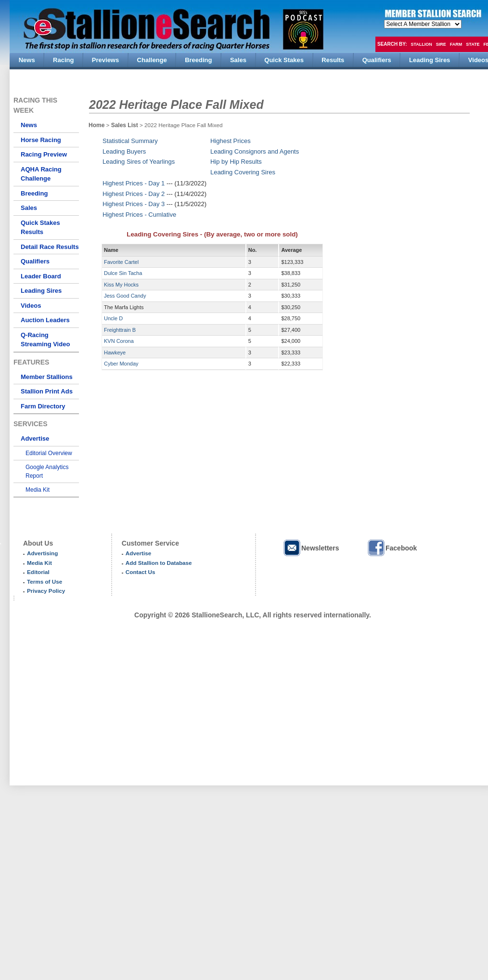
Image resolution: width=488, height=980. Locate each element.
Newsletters (311, 548)
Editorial (38, 572)
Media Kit (38, 490)
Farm (456, 44)
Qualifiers (35, 261)
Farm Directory (43, 406)
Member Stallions (47, 377)
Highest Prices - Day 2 (134, 194)
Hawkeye (115, 353)
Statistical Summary (130, 141)
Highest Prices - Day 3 (134, 204)
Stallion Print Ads (47, 391)
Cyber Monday (121, 364)
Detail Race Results (50, 247)
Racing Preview (44, 154)
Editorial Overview (49, 453)
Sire (441, 44)
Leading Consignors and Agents (255, 151)
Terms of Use (45, 581)
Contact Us (141, 572)
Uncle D (113, 318)
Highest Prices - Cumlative (139, 215)
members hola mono (423, 24)
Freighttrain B (120, 330)
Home (96, 125)
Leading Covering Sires (243, 172)
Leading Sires (41, 291)
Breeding (34, 193)
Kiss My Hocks (121, 285)
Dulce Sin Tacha (123, 273)
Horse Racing (41, 140)
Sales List (125, 125)
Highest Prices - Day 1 (134, 183)
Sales (29, 208)
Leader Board (41, 276)
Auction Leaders (45, 320)
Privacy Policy (46, 591)
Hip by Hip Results (236, 162)
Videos (31, 306)
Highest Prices (231, 141)
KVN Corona (119, 341)
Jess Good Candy (125, 296)
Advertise (35, 438)
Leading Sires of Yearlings (139, 162)
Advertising (42, 553)
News (29, 125)
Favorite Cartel (121, 262)
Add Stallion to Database (159, 563)
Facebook (392, 548)
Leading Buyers (124, 151)
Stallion (421, 44)
